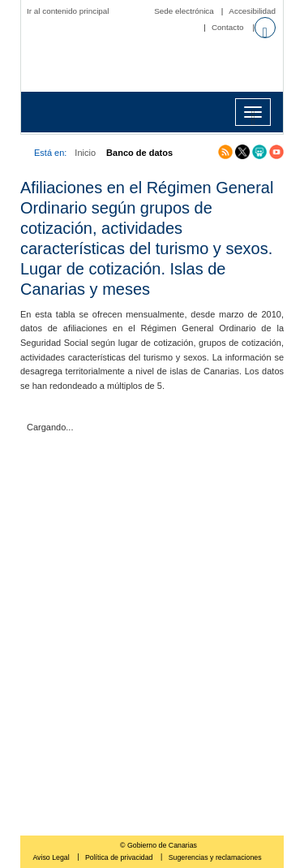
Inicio (85, 153)
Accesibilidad (252, 11)
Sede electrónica (184, 11)
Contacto (228, 27)
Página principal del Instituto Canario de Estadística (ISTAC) (156, 63)
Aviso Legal (52, 857)
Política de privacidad (120, 857)
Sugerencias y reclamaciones (215, 857)
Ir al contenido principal (68, 11)
